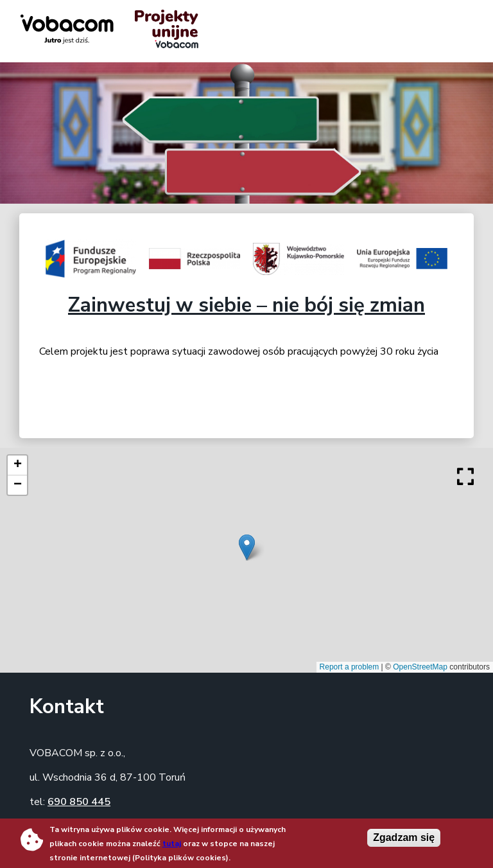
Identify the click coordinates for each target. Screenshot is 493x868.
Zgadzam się (404, 837)
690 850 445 (79, 802)
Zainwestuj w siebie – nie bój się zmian (246, 305)
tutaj (172, 844)
